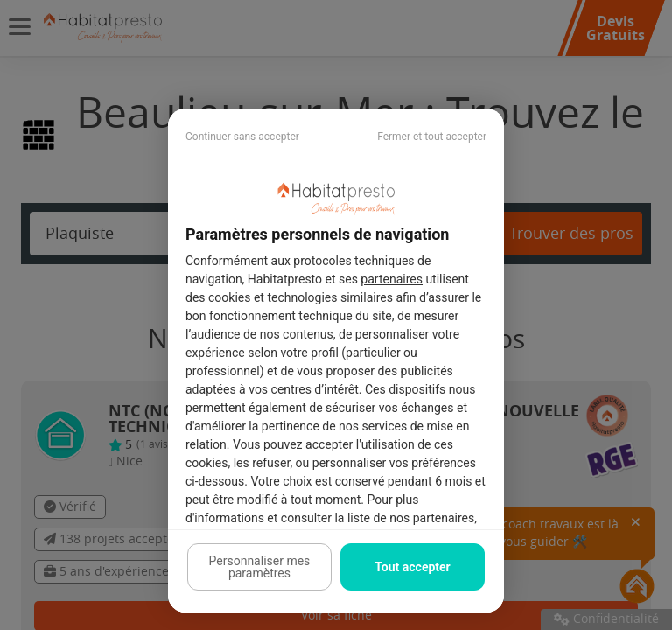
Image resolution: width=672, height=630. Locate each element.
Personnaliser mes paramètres (260, 567)
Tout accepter (412, 567)
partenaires (392, 279)
